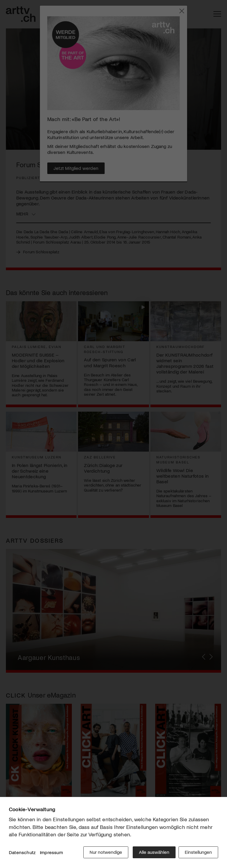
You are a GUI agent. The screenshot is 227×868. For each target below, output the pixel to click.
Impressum (51, 853)
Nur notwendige (104, 853)
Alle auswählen (153, 853)
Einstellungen (198, 853)
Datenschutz (22, 853)
